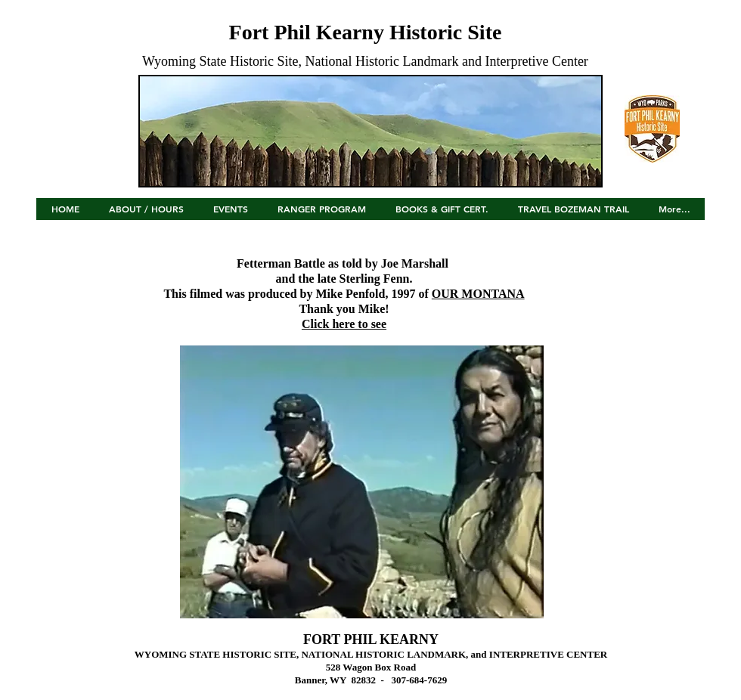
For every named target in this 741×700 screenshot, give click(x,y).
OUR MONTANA (478, 294)
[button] (230, 214)
